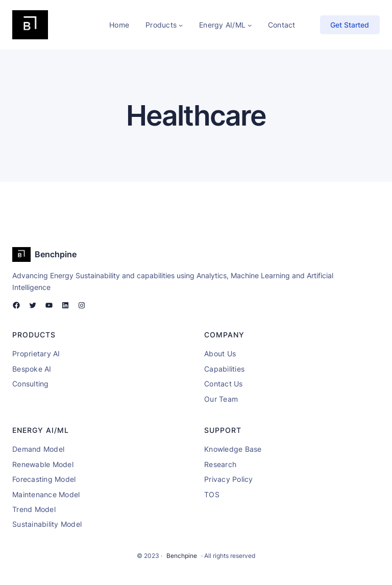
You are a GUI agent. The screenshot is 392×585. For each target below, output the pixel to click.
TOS (212, 494)
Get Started (350, 25)
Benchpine (56, 254)
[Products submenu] (181, 25)
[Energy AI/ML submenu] (250, 25)
